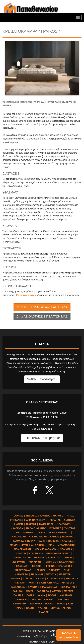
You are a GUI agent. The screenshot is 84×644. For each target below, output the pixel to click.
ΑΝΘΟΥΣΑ (70, 520)
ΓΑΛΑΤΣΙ (21, 553)
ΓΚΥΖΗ (67, 570)
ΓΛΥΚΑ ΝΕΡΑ (46, 524)
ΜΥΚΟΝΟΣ (64, 599)
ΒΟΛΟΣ (52, 595)
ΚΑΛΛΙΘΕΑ (17, 528)
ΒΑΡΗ (42, 541)
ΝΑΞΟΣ (30, 608)
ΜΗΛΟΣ (67, 608)
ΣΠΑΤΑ (30, 591)
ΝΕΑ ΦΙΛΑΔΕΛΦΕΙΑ (46, 549)
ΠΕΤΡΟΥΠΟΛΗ (22, 558)
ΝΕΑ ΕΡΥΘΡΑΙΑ (23, 549)
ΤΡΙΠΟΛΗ (35, 599)
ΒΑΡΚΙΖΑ (53, 541)
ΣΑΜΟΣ (61, 604)
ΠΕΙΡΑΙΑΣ (31, 516)
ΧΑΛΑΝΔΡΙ (22, 566)
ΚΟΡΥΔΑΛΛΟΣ (55, 579)
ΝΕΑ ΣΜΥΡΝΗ (64, 524)
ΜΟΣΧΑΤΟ (72, 579)
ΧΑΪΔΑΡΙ (28, 579)
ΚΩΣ (71, 604)
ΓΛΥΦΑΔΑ (18, 541)
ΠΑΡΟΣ (19, 608)
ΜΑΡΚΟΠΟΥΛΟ (23, 570)
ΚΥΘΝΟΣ (43, 608)
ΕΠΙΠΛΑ (31, 10)
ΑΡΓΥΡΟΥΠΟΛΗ (38, 537)
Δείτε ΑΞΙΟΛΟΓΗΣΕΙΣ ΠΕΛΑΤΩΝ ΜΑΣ (42, 317)
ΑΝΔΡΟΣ (44, 612)
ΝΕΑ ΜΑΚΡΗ (68, 587)
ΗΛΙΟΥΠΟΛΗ (19, 537)
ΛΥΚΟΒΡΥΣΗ (36, 553)
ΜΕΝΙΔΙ (14, 545)
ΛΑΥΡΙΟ (56, 591)
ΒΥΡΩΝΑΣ (55, 528)
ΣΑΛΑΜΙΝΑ (36, 604)
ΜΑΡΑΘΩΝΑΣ (50, 587)
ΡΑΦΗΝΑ (18, 591)
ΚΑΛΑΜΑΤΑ (66, 595)
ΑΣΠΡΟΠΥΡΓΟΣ (50, 583)
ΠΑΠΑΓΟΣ (50, 562)
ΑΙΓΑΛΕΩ (15, 579)
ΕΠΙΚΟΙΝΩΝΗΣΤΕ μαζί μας (42, 438)
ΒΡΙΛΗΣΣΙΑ (54, 558)
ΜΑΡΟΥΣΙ (58, 516)
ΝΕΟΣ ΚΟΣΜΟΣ (25, 532)
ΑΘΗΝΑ (19, 516)
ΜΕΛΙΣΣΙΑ (39, 558)
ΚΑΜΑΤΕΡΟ (21, 574)
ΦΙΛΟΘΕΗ (37, 566)
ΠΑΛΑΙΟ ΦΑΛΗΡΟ (36, 528)
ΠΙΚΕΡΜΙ (31, 524)
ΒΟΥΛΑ (31, 541)
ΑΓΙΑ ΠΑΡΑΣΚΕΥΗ (36, 520)
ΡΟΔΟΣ (49, 604)
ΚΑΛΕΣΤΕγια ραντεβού (69, 635)
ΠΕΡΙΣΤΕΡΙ (65, 574)
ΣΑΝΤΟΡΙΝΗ (20, 604)
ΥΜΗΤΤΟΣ (70, 528)
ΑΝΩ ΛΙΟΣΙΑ (38, 545)
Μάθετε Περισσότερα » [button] (42, 379)
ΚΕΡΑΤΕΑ (40, 570)
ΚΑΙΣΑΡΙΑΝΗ (66, 562)
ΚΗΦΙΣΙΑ (45, 516)
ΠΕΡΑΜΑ (20, 583)
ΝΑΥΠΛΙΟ (22, 599)
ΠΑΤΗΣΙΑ (51, 574)
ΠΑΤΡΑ (30, 595)
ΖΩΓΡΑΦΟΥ (19, 562)
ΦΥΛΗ (25, 545)
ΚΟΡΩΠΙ (33, 583)
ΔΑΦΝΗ (41, 532)
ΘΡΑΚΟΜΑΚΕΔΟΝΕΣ (58, 553)
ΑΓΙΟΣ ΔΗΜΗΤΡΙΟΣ (59, 532)
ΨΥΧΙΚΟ (50, 566)
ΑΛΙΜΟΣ (54, 537)
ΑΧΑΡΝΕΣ (68, 541)
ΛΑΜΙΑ (41, 595)
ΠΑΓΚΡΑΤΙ (54, 570)
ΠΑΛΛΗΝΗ (37, 574)
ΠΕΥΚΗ (68, 558)
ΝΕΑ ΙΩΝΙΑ (66, 549)
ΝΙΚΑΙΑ (40, 579)
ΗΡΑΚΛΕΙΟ (64, 566)
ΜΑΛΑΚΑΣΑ (18, 587)
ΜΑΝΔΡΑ (67, 583)
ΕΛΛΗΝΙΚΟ (68, 537)
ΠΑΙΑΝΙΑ (18, 595)
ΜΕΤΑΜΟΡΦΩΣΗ (67, 545)
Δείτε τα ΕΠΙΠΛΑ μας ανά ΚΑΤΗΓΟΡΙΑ (42, 307)
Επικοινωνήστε (26, 295)
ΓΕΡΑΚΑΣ (55, 520)
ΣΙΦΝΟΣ (55, 608)
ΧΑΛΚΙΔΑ (49, 599)
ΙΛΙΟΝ (51, 545)
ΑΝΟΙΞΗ (18, 524)
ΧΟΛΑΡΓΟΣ (35, 562)
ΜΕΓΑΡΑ (69, 591)
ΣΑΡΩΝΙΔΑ (43, 591)
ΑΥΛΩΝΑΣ (33, 587)
